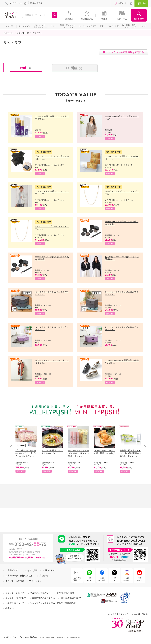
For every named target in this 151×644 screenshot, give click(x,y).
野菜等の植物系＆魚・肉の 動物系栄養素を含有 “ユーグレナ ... (131, 453)
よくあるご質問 (30, 570)
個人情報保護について (71, 598)
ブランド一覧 (23, 33)
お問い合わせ (49, 570)
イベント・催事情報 (15, 581)
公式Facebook (102, 579)
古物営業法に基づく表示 (43, 598)
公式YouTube (139, 579)
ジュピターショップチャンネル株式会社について (28, 593)
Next (144, 447)
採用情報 (10, 608)
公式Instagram (127, 579)
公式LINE (89, 579)
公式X (114, 579)
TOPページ (8, 33)
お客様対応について (15, 603)
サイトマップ (35, 581)
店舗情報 (44, 576)
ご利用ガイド (12, 570)
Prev (12, 447)
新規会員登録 (36, 3)
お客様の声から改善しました (19, 576)
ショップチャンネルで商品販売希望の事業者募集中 (54, 603)
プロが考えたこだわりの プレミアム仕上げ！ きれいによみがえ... (26, 453)
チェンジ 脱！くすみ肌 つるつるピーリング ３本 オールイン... (78, 453)
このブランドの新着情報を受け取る (125, 52)
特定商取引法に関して (16, 598)
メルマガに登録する (77, 579)
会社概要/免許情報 (65, 593)
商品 (26, 67)
